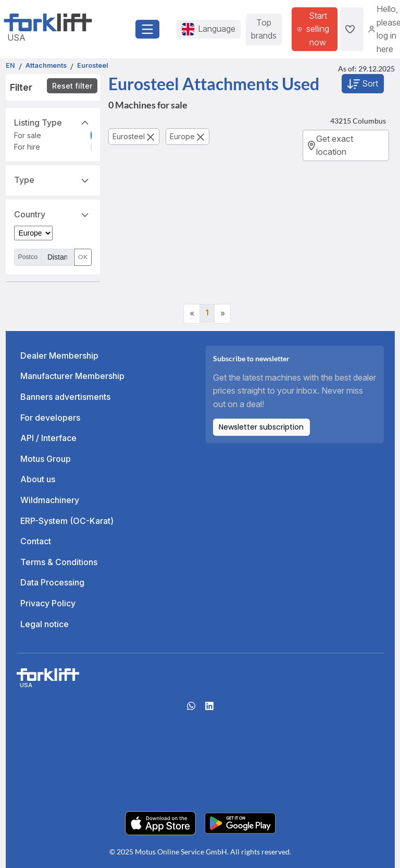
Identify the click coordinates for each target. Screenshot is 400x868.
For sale (28, 135)
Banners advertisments (65, 397)
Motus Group (46, 459)
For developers (50, 418)
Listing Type (53, 122)
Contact (36, 541)
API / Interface (48, 438)
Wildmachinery (50, 500)
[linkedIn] (209, 709)
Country (53, 214)
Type (53, 179)
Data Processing (52, 582)
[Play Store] (240, 822)
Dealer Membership (59, 356)
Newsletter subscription (261, 427)
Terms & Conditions (59, 562)
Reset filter (72, 86)
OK (83, 257)
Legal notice (45, 624)
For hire (27, 147)
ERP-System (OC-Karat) (67, 521)
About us (38, 479)
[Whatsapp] (191, 709)
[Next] (222, 314)
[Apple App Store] (160, 822)
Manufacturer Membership (72, 376)
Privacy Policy (48, 603)
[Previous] (192, 314)
